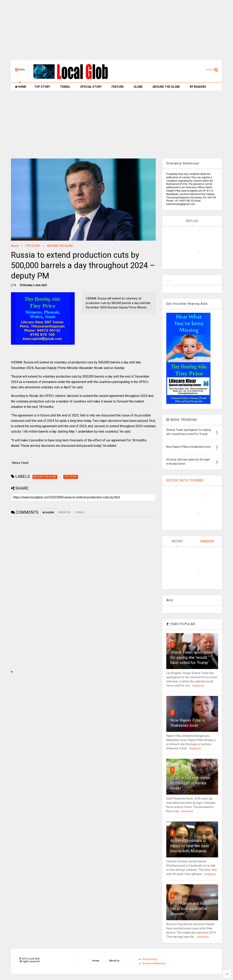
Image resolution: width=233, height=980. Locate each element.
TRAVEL (65, 87)
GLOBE (138, 87)
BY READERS (198, 87)
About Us (114, 961)
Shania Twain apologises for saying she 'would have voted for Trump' (192, 657)
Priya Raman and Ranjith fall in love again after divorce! (191, 909)
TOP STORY (42, 87)
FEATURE (118, 87)
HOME (21, 87)
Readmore (198, 686)
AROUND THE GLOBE (166, 87)
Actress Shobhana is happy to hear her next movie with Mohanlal (190, 846)
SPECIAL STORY (91, 87)
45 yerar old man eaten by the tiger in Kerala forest (190, 783)
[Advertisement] (116, 32)
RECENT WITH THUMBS (185, 480)
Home (15, 246)
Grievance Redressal (154, 963)
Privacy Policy (150, 959)
